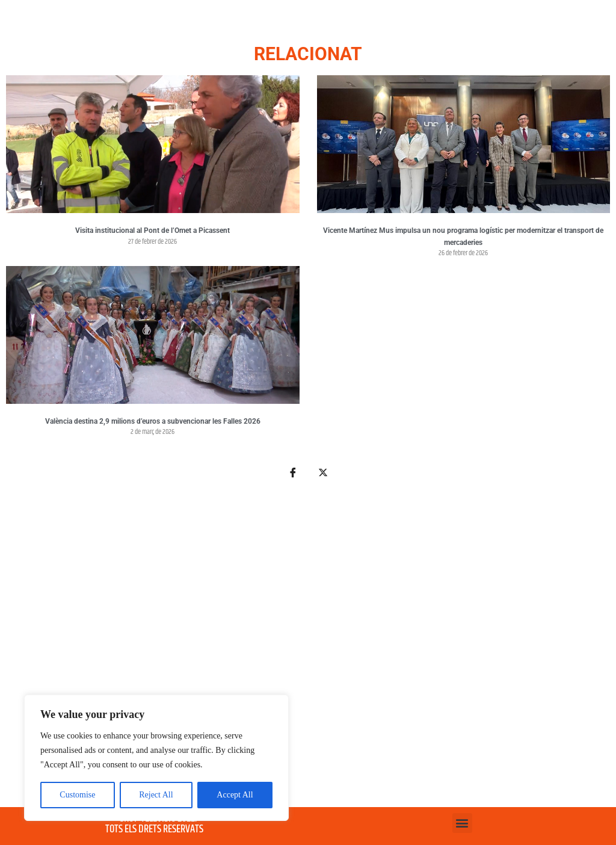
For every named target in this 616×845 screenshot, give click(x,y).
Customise (77, 795)
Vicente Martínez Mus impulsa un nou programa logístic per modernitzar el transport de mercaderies (463, 237)
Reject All (156, 795)
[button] (462, 823)
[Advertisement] (308, 650)
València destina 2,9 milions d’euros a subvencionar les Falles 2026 (153, 421)
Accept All (235, 795)
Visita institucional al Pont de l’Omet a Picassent (152, 231)
